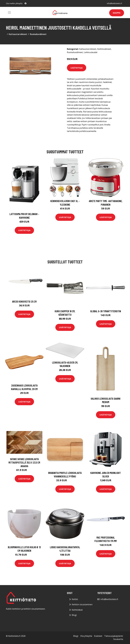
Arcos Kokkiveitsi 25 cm (24, 301)
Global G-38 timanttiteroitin (106, 311)
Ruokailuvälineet (38, 34)
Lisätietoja (77, 68)
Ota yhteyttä (86, 636)
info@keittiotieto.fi (114, 3)
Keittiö (75, 599)
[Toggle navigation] (9, 12)
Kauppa (117, 13)
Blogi (74, 615)
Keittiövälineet (104, 49)
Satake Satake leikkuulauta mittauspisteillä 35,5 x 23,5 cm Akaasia (24, 462)
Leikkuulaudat (91, 52)
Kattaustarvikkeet (18, 34)
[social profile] (26, 3)
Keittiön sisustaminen (82, 604)
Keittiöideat (77, 610)
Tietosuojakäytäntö (114, 636)
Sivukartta (118, 639)
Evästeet (98, 636)
